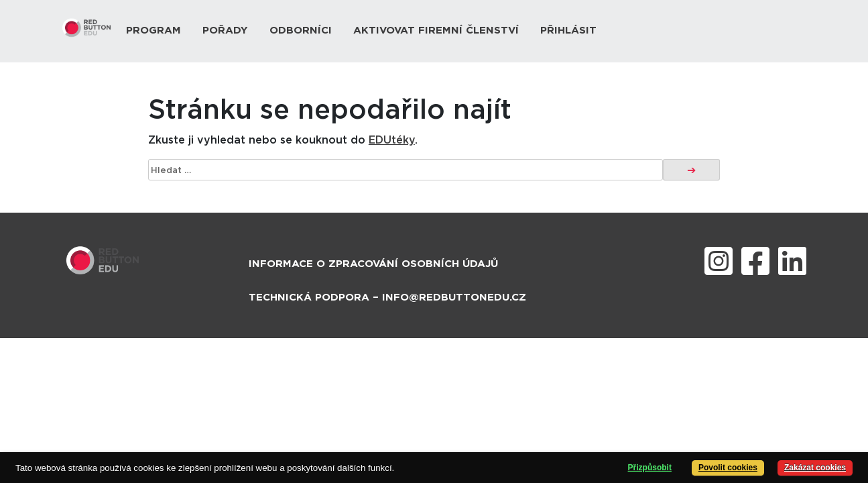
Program (153, 31)
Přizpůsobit (650, 468)
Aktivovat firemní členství (436, 31)
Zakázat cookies (815, 468)
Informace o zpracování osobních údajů (373, 264)
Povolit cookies (728, 468)
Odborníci (301, 31)
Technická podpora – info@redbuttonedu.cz (387, 298)
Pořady (225, 31)
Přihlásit (568, 31)
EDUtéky (392, 140)
